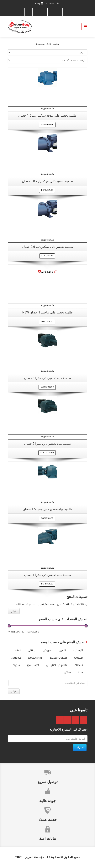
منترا (80, 673)
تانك (18, 651)
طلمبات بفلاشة (58, 658)
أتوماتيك (78, 651)
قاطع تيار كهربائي (57, 665)
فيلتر (14, 611)
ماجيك (16, 665)
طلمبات (79, 658)
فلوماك (79, 665)
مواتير (68, 673)
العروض (48, 651)
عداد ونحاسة (35, 658)
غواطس (16, 658)
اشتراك (80, 748)
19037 (54, 4)
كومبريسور (33, 665)
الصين (63, 651)
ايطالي (32, 651)
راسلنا (39, 4)
